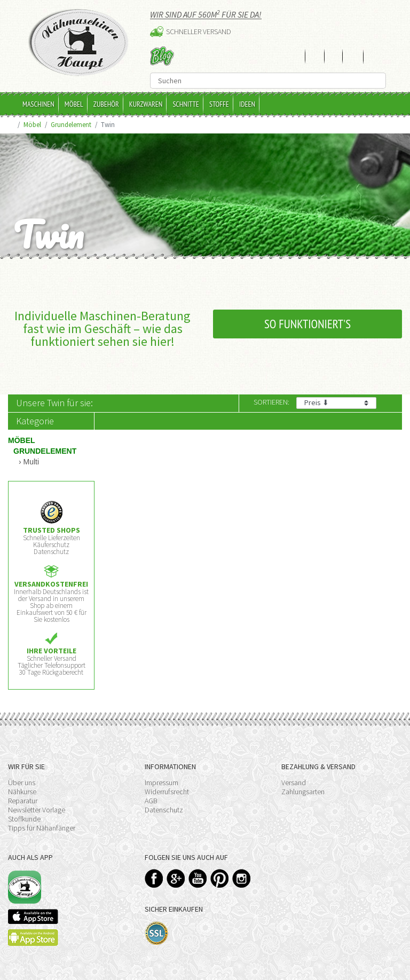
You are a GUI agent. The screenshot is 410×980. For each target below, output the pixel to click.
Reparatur (23, 801)
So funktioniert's (307, 324)
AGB (151, 801)
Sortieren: (271, 402)
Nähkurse (22, 792)
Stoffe (219, 104)
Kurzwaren (146, 104)
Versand (294, 783)
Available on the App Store (33, 916)
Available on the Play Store (33, 938)
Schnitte (186, 104)
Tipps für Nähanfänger (42, 828)
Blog (162, 56)
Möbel (74, 104)
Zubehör (106, 104)
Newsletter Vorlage (37, 810)
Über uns (22, 783)
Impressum (161, 783)
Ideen (247, 104)
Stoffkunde (24, 819)
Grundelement (71, 124)
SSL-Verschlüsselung (157, 933)
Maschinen (38, 104)
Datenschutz (164, 810)
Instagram (242, 878)
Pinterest (220, 878)
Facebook (154, 878)
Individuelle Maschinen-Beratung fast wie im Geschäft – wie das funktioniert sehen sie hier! (102, 329)
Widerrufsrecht (167, 792)
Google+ (176, 878)
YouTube (198, 878)
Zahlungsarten (303, 792)
